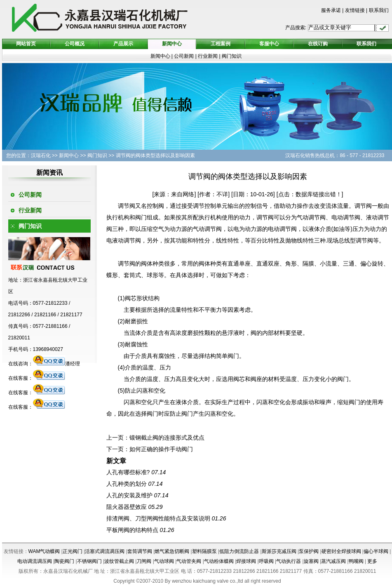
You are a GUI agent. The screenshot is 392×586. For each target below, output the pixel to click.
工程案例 (221, 44)
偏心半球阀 (376, 551)
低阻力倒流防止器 (239, 551)
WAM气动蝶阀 (44, 551)
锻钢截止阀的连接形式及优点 (167, 438)
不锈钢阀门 (89, 561)
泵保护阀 (309, 551)
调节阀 (127, 206)
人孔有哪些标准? (128, 472)
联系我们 (379, 10)
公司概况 (75, 44)
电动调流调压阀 (35, 561)
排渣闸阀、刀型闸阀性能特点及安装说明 (158, 518)
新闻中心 (172, 44)
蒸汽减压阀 (333, 561)
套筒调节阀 (140, 551)
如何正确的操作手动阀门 (161, 449)
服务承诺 (331, 10)
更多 (372, 561)
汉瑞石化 (41, 155)
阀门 (141, 217)
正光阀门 (73, 551)
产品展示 (123, 44)
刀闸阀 (144, 561)
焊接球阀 (246, 561)
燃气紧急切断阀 (172, 551)
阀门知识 (232, 56)
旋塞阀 (311, 561)
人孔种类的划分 (127, 484)
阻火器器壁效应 (127, 507)
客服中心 (269, 44)
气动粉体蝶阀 (219, 561)
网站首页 (26, 44)
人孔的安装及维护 (129, 495)
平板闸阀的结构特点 (132, 530)
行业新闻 (208, 56)
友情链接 (355, 10)
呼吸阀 (266, 561)
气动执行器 (289, 561)
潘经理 (56, 364)
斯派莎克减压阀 (279, 551)
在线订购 (318, 44)
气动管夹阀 (189, 561)
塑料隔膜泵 (204, 551)
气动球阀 (164, 561)
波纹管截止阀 (119, 561)
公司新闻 (184, 56)
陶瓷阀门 (64, 561)
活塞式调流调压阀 (105, 551)
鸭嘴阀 (356, 561)
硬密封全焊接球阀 (341, 551)
